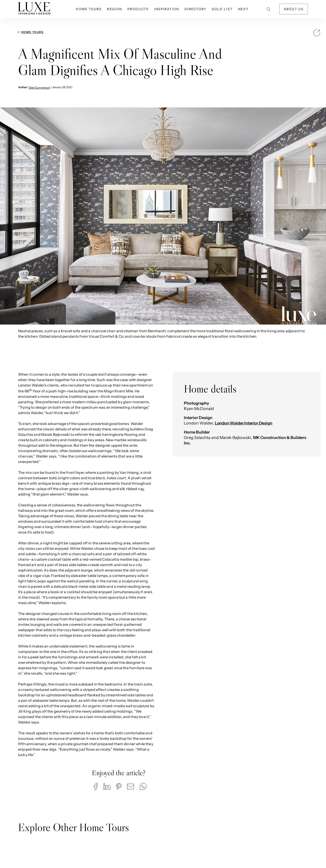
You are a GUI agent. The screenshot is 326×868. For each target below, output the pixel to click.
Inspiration (167, 9)
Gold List (222, 9)
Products (138, 9)
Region (115, 9)
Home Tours (89, 9)
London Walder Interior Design (244, 423)
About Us (294, 9)
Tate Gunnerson (39, 88)
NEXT (243, 9)
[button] (96, 786)
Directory (195, 9)
